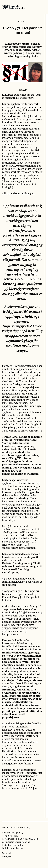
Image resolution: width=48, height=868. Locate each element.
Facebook (7, 853)
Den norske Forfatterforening (14, 7)
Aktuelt (22, 21)
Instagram (7, 856)
